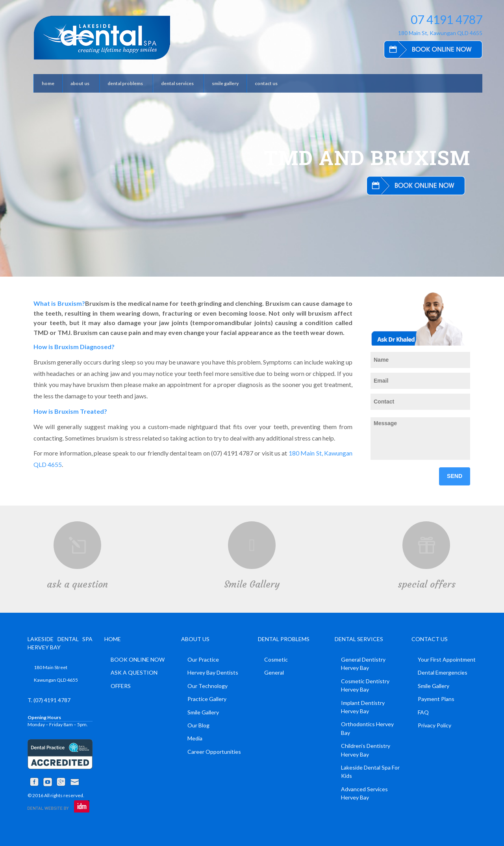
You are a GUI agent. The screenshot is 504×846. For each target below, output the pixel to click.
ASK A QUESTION (134, 672)
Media (195, 738)
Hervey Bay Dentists (213, 672)
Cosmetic (276, 659)
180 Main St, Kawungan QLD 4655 (440, 33)
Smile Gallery (252, 584)
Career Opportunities (214, 752)
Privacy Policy (435, 725)
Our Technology (208, 686)
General (274, 672)
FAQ (423, 712)
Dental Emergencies (443, 672)
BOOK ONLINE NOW (138, 659)
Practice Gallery (207, 699)
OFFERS (121, 686)
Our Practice (203, 659)
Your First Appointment (447, 659)
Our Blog (198, 725)
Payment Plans (436, 699)
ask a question (77, 584)
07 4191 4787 (447, 19)
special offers (427, 584)
